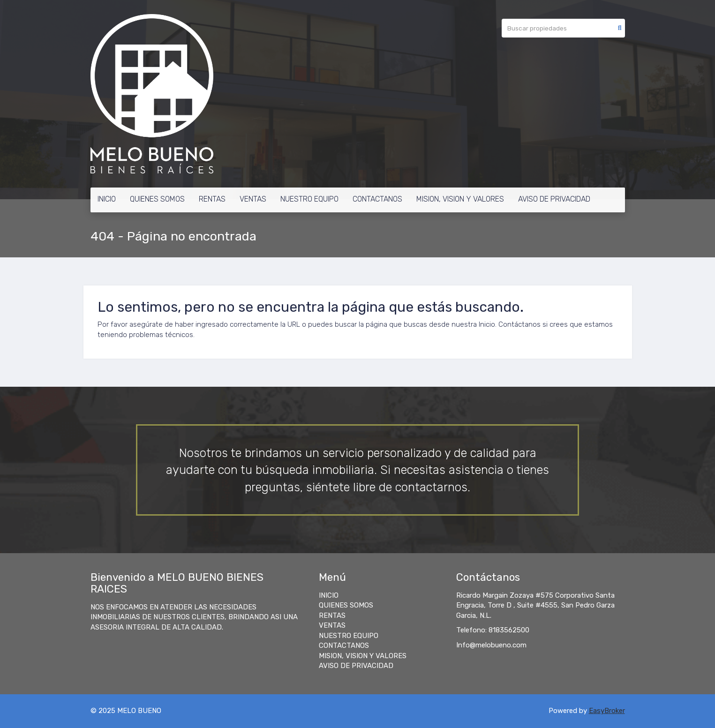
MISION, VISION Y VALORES (460, 199)
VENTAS (253, 199)
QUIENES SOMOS (157, 199)
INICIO (107, 199)
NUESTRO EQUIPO (309, 199)
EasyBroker (607, 711)
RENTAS (212, 199)
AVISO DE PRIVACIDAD (554, 199)
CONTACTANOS (377, 199)
